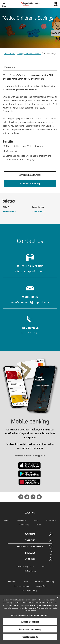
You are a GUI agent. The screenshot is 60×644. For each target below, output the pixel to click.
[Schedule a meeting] (30, 262)
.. (41, 591)
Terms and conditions (22, 586)
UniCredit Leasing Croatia (25, 566)
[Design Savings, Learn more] (44, 209)
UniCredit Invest (30, 571)
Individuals (9, 53)
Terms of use (11, 582)
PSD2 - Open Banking (30, 590)
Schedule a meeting (30, 183)
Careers (39, 525)
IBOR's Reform (41, 586)
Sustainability (24, 525)
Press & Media (51, 520)
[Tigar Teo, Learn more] (16, 209)
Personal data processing (45, 582)
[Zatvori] (58, 598)
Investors (36, 520)
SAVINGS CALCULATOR (30, 175)
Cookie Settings (30, 637)
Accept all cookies (30, 622)
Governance (21, 520)
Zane (43, 566)
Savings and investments (29, 53)
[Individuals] (30, 4)
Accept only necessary (30, 629)
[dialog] (30, 620)
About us (7, 520)
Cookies (26, 582)
